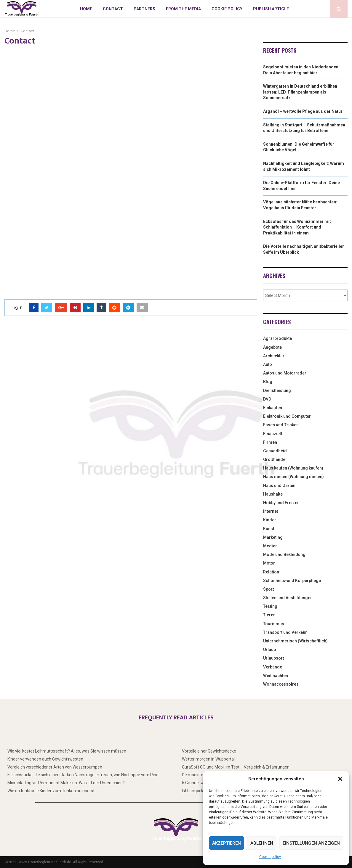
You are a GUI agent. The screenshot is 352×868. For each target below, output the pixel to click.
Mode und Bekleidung (284, 554)
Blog (268, 382)
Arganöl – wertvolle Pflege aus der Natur (303, 111)
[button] (340, 779)
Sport (268, 589)
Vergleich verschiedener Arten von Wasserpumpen (55, 767)
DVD (267, 399)
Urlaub (269, 650)
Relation (271, 572)
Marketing (273, 537)
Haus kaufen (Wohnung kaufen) (293, 468)
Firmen (270, 442)
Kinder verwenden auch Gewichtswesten (45, 759)
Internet (271, 511)
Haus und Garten (279, 486)
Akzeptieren (227, 843)
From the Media (183, 9)
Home (86, 9)
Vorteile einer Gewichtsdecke (209, 751)
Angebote (272, 347)
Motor (269, 563)
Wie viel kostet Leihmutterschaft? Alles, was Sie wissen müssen (67, 751)
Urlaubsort (273, 658)
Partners (144, 9)
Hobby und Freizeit (281, 503)
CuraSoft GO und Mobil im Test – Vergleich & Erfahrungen (236, 767)
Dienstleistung (277, 390)
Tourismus (274, 624)
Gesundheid (275, 451)
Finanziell (273, 434)
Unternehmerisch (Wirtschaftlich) (295, 641)
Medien (270, 546)
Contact (113, 9)
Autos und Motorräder (285, 373)
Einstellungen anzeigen (311, 843)
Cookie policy (270, 857)
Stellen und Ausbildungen (288, 598)
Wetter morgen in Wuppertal (208, 759)
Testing (270, 606)
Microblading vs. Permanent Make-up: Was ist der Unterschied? (66, 783)
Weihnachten (276, 676)
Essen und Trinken (281, 425)
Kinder (270, 520)
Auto (268, 364)
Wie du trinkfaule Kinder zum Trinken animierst (51, 791)
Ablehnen (262, 843)
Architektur (274, 356)
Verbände (273, 667)
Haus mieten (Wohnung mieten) (293, 477)
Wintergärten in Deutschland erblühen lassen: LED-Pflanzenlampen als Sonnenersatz (300, 92)
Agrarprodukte (277, 338)
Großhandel (275, 459)
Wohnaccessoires (281, 684)
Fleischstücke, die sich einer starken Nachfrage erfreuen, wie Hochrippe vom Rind (83, 775)
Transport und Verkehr (285, 632)
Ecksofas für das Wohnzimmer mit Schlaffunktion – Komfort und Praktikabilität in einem (297, 227)
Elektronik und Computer (287, 416)
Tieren (269, 615)
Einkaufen (273, 408)
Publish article (271, 9)
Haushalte (273, 494)
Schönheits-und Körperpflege (292, 581)
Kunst (269, 529)
